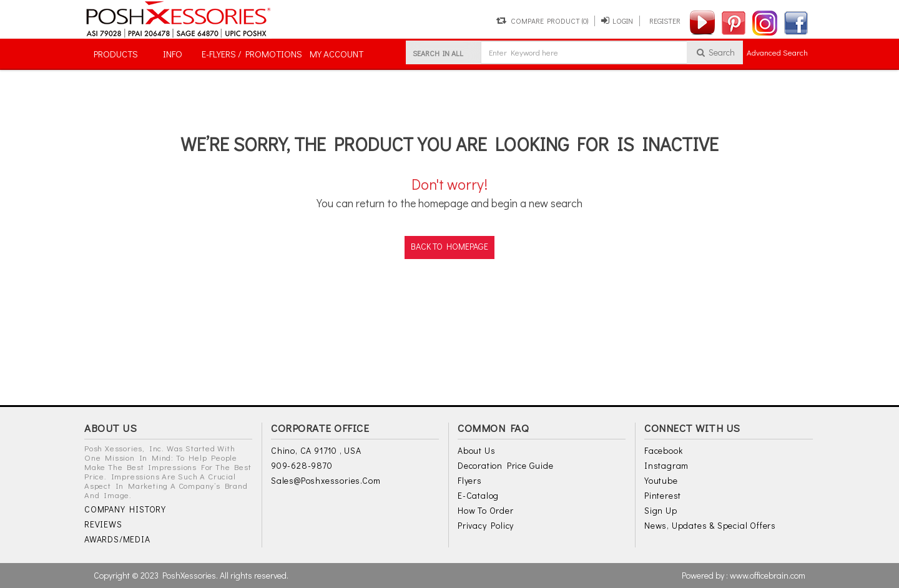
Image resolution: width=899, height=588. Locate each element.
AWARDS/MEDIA (117, 539)
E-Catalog (478, 495)
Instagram (666, 465)
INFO (173, 54)
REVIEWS (103, 524)
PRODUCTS (116, 54)
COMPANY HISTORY (125, 509)
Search (715, 52)
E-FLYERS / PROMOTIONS (252, 54)
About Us (476, 450)
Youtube (661, 480)
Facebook (663, 450)
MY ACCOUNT (337, 54)
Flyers (470, 480)
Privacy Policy (486, 525)
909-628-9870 (302, 465)
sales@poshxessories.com (326, 480)
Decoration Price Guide (506, 465)
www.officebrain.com (768, 575)
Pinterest (663, 495)
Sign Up (661, 510)
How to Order (486, 510)
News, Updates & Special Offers (710, 525)
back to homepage (449, 246)
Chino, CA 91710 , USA (316, 450)
